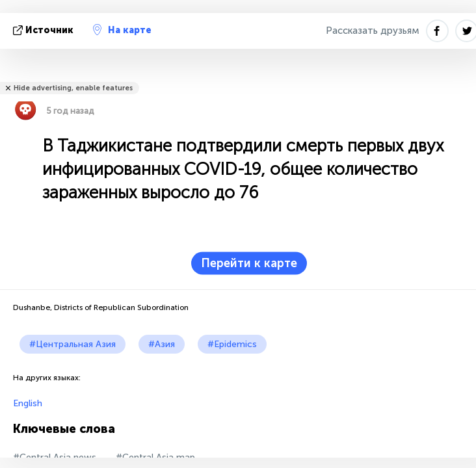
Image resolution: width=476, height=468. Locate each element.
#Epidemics (232, 344)
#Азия (162, 344)
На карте (122, 30)
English (28, 403)
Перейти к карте (249, 263)
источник (45, 30)
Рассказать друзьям (373, 31)
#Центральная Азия (73, 344)
